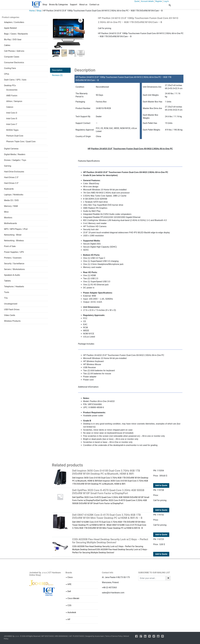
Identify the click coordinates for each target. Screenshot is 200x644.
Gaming (8, 166)
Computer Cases (12, 57)
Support (74, 5)
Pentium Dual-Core (15, 136)
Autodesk (72, 612)
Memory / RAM (11, 206)
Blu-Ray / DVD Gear (13, 40)
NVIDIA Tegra (12, 130)
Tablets (7, 281)
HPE (69, 584)
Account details (147, 1)
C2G (69, 605)
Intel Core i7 (12, 124)
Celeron (10, 107)
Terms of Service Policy (114, 636)
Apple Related (10, 28)
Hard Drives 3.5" (11, 183)
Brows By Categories (58, 5)
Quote (137, 1)
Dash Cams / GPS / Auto (15, 80)
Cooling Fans (10, 68)
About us (83, 5)
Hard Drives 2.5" (11, 177)
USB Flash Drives (12, 309)
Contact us (94, 5)
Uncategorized (11, 304)
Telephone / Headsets (14, 287)
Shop (45, 5)
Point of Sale (10, 246)
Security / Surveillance (14, 264)
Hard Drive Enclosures (14, 172)
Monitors (8, 218)
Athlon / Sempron (14, 101)
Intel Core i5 (12, 119)
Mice (6, 212)
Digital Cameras (11, 149)
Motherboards (10, 223)
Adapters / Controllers (14, 22)
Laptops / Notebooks (14, 195)
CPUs (7, 74)
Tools (7, 292)
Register (159, 1)
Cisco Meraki (73, 598)
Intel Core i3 (12, 113)
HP (69, 619)
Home (32, 11)
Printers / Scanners (13, 258)
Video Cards (10, 315)
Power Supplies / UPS (14, 252)
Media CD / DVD (11, 200)
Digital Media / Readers (15, 154)
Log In (166, 1)
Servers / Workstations (14, 269)
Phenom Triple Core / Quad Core (21, 142)
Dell (69, 591)
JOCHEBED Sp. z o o (12, 636)
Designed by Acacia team (95, 636)
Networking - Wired (13, 235)
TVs (6, 298)
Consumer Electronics (14, 62)
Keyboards (9, 189)
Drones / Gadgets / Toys (15, 160)
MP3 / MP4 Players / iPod (16, 229)
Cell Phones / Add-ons (14, 51)
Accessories (12, 90)
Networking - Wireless (14, 241)
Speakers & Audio (12, 275)
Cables (7, 45)
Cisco (70, 577)
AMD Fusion (12, 96)
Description (57, 70)
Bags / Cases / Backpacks (16, 34)
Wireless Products (12, 321)
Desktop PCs (10, 85)
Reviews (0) (57, 75)
